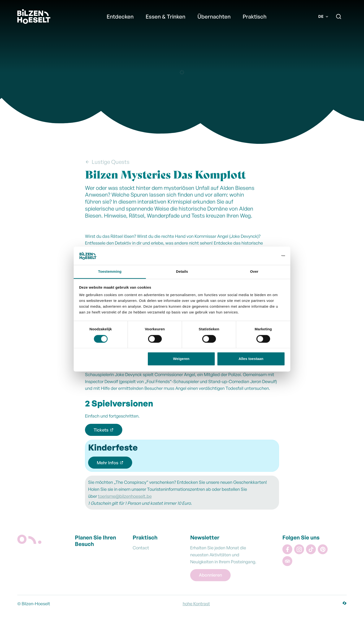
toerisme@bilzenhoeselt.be (125, 496)
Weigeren (181, 359)
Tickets (101, 430)
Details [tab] (182, 272)
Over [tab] (254, 272)
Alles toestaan (251, 359)
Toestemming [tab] (110, 272)
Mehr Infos (108, 463)
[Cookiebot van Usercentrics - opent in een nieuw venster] (264, 256)
